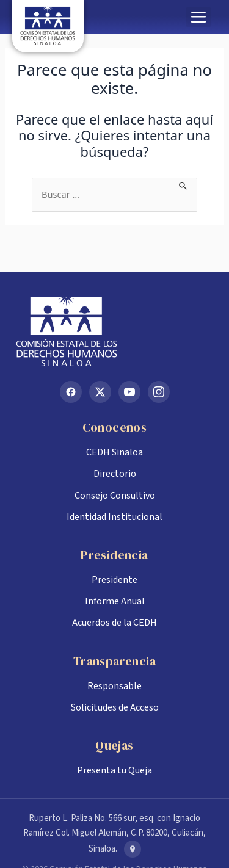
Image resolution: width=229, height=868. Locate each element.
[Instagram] (159, 392)
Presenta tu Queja (114, 770)
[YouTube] (129, 392)
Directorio (115, 474)
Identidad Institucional (114, 517)
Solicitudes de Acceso (115, 707)
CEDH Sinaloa (114, 452)
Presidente (114, 580)
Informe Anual (115, 601)
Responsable (114, 686)
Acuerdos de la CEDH (114, 623)
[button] (198, 17)
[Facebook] (71, 392)
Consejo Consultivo (115, 496)
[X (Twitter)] (100, 392)
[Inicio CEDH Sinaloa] (114, 331)
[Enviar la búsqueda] (184, 184)
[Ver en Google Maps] (133, 849)
